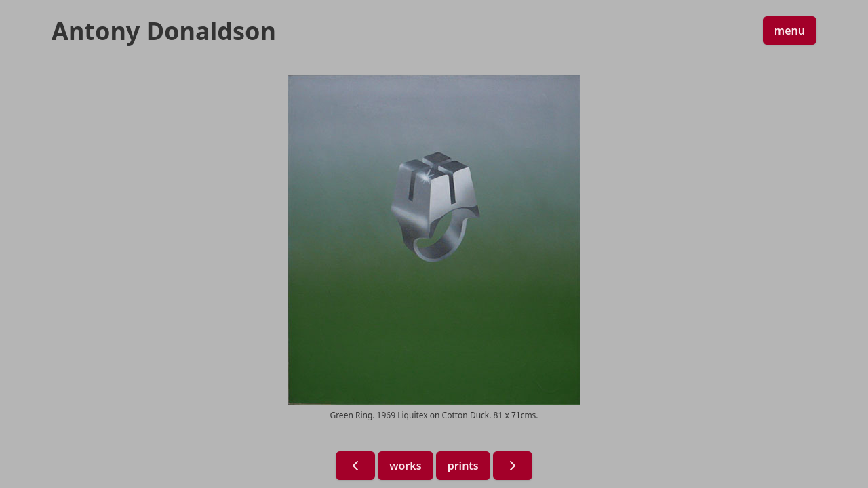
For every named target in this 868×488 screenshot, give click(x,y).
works (405, 466)
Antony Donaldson (164, 31)
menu (790, 30)
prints (463, 466)
